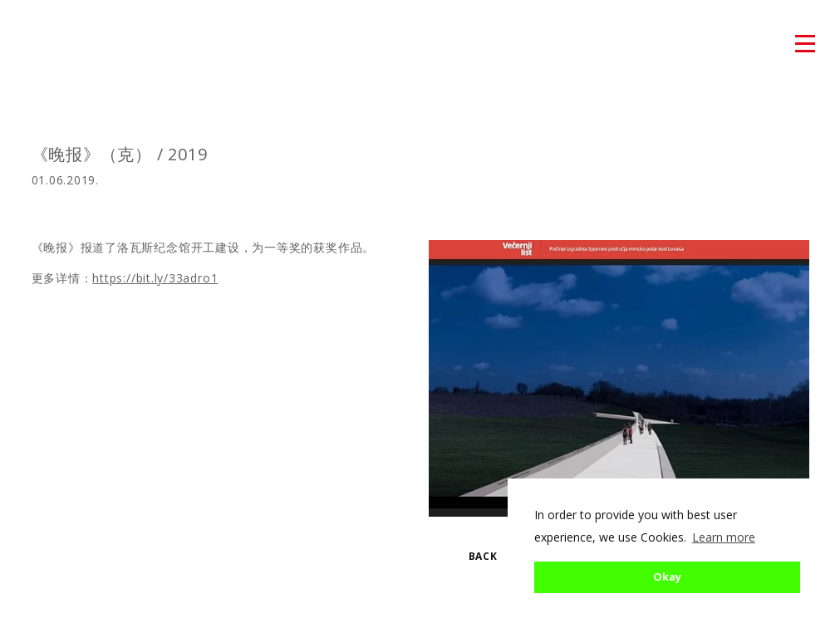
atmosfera (49, 45)
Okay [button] (667, 577)
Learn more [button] (724, 537)
